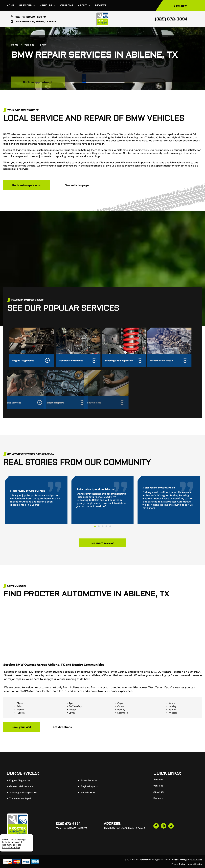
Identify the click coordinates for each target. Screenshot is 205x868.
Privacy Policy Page (11, 847)
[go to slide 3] (103, 526)
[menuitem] (13, 6)
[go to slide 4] (106, 526)
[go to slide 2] (99, 526)
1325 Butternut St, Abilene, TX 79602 (35, 21)
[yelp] (164, 826)
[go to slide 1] (95, 526)
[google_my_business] (171, 826)
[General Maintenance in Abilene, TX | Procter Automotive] (32, 341)
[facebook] (156, 826)
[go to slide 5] (110, 526)
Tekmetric (197, 860)
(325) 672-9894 (171, 19)
